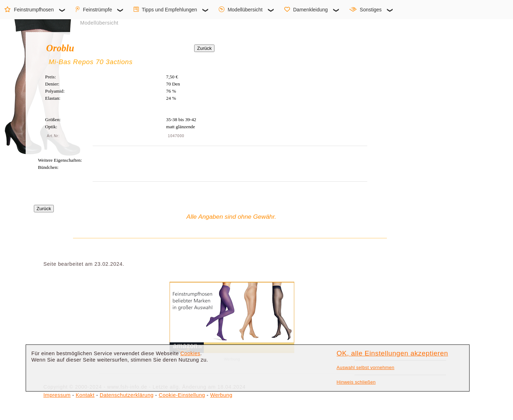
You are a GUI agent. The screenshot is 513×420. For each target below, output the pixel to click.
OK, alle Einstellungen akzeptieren (392, 353)
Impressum (57, 395)
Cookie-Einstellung (182, 395)
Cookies (190, 353)
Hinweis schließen (356, 382)
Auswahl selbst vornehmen (366, 367)
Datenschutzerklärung (127, 395)
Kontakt (85, 395)
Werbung (221, 395)
